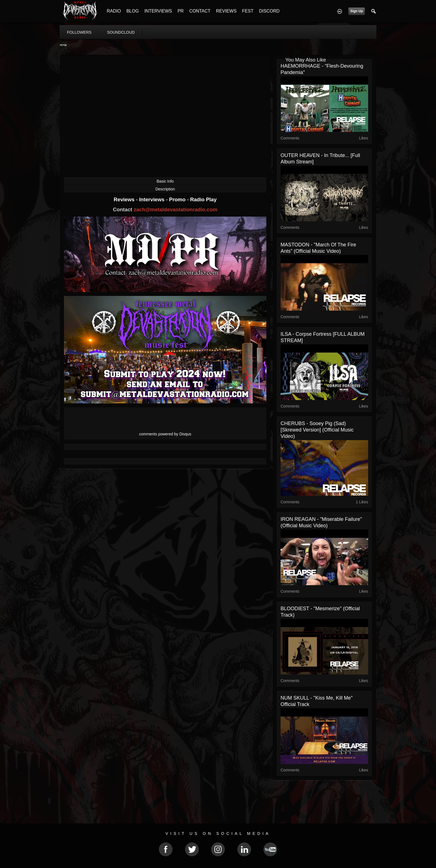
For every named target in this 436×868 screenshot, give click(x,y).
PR (180, 11)
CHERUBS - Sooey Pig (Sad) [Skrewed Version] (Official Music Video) (317, 430)
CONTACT (200, 11)
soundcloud (121, 32)
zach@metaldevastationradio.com (176, 209)
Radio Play (203, 199)
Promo (178, 199)
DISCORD (269, 11)
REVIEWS (226, 11)
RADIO (114, 11)
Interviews (152, 199)
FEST (248, 11)
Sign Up (357, 11)
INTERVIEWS (158, 11)
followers (79, 32)
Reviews (125, 199)
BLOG (133, 11)
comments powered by (165, 434)
